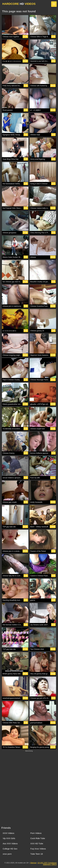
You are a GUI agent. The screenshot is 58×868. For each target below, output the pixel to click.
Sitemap (33, 863)
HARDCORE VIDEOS (19, 4)
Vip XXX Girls (9, 838)
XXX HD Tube (37, 843)
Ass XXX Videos (10, 843)
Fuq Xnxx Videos (38, 849)
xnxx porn (7, 854)
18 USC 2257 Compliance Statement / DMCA (47, 864)
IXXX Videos (8, 833)
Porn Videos (36, 833)
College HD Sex (10, 849)
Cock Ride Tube (38, 838)
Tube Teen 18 (37, 854)
